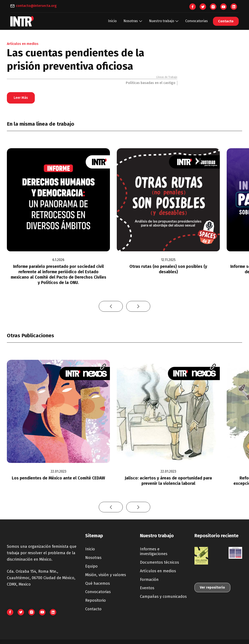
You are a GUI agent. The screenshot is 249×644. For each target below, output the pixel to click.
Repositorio (96, 600)
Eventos (147, 588)
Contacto (226, 21)
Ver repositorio (212, 587)
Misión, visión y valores (106, 575)
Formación (149, 580)
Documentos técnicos (159, 562)
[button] (133, 21)
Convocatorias (197, 21)
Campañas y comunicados (163, 597)
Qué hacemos (98, 583)
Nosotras (93, 558)
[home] (22, 21)
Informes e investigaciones (154, 551)
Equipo (91, 566)
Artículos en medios (158, 571)
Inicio (112, 21)
